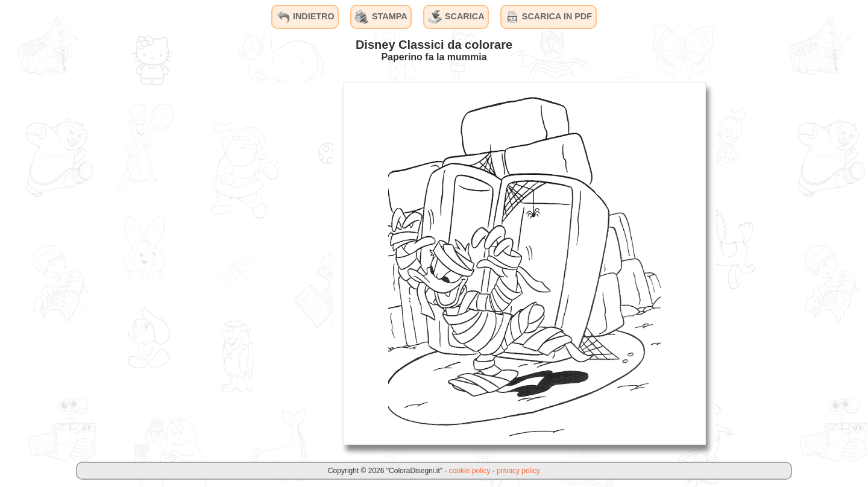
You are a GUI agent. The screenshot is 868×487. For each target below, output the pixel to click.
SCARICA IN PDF (549, 17)
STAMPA (381, 17)
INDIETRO (305, 17)
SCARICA (456, 17)
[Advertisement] (243, 263)
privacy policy (518, 471)
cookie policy (470, 471)
